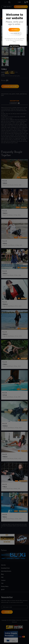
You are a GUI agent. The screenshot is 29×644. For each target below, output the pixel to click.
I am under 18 (15, 33)
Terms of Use (13, 40)
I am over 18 (14, 30)
